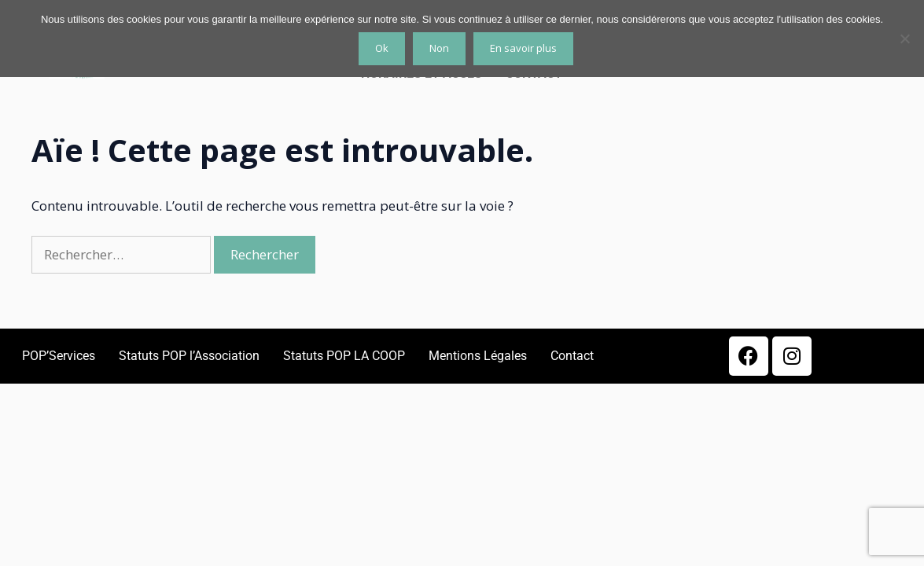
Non (439, 48)
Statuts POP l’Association (189, 356)
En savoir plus (523, 48)
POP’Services (59, 356)
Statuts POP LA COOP (344, 356)
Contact (572, 356)
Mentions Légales (478, 356)
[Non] (904, 39)
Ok (382, 48)
